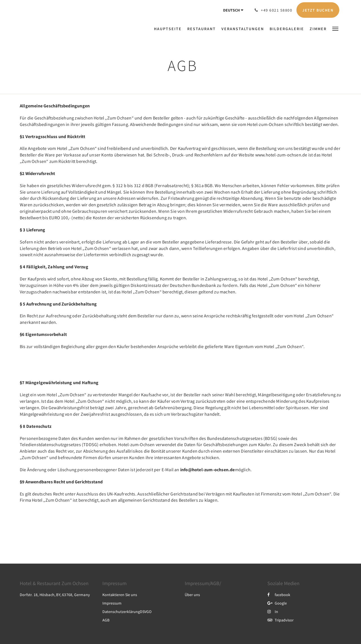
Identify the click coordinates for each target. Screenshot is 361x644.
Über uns (192, 595)
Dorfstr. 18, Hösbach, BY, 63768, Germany (55, 595)
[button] (335, 28)
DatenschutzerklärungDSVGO (127, 612)
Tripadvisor (280, 620)
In (273, 612)
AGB (106, 620)
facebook (279, 595)
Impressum (112, 603)
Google (277, 603)
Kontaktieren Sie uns (120, 595)
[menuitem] (169, 29)
